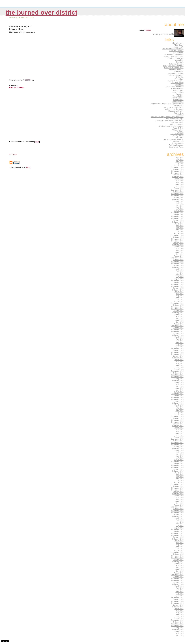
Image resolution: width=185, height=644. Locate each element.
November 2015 (177, 397)
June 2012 (180, 320)
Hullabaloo (179, 85)
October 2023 (178, 577)
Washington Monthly (176, 73)
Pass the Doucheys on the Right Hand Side (167, 117)
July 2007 (180, 209)
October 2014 (178, 373)
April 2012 (180, 316)
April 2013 (180, 339)
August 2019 (179, 482)
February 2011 (178, 290)
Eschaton (180, 62)
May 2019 (180, 477)
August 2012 (179, 324)
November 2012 (177, 330)
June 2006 (180, 184)
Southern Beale (178, 102)
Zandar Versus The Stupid (174, 109)
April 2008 (180, 226)
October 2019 (178, 486)
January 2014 (178, 356)
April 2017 (180, 430)
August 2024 (179, 596)
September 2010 (177, 280)
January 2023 (178, 560)
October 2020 (178, 509)
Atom (37, 142)
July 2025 (180, 616)
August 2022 (179, 550)
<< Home (13, 154)
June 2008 (180, 230)
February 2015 (178, 380)
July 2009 (180, 254)
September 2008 (177, 235)
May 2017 (180, 431)
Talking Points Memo (176, 81)
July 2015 (180, 390)
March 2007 (179, 201)
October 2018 (178, 463)
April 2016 (180, 407)
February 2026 (178, 629)
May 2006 (180, 182)
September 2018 (177, 462)
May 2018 (180, 454)
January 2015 (178, 379)
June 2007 (180, 207)
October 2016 (178, 418)
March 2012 (179, 314)
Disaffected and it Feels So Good (171, 126)
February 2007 (178, 199)
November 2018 (177, 465)
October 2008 (178, 237)
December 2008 (177, 241)
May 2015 (180, 386)
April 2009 (180, 248)
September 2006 (177, 190)
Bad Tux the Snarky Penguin (173, 49)
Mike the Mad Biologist (175, 119)
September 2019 (177, 484)
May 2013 (180, 341)
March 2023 (179, 563)
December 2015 (177, 399)
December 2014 (177, 377)
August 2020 (179, 505)
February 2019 (178, 471)
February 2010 (178, 267)
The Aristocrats (178, 143)
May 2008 (180, 228)
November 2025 (177, 624)
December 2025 (177, 626)
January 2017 (178, 424)
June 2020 (180, 501)
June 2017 (180, 433)
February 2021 (178, 516)
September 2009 (177, 258)
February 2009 (178, 245)
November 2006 (177, 194)
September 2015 (177, 394)
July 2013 (180, 345)
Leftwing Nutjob (178, 136)
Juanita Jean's (178, 47)
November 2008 (177, 239)
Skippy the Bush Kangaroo (173, 66)
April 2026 (180, 633)
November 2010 (177, 284)
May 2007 (180, 205)
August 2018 (179, 460)
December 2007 (177, 218)
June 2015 (180, 388)
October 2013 (178, 350)
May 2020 (180, 499)
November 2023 (177, 579)
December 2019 (177, 490)
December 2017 (177, 445)
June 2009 (180, 252)
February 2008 (178, 222)
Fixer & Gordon (178, 98)
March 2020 (179, 496)
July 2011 (180, 299)
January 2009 (178, 243)
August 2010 (179, 279)
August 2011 (179, 301)
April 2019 (180, 475)
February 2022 (178, 539)
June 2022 (180, 546)
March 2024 (179, 586)
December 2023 (177, 580)
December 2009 (177, 264)
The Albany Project (176, 75)
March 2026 (179, 631)
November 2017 (177, 443)
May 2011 (180, 296)
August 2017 (179, 437)
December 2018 (177, 467)
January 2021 (178, 514)
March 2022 (179, 541)
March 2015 (179, 382)
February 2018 (178, 448)
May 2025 (180, 613)
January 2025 (178, 605)
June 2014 (180, 365)
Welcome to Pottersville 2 (174, 68)
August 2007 (179, 211)
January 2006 (178, 175)
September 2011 (177, 303)
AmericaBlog (179, 71)
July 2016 (180, 413)
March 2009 (179, 247)
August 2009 (179, 256)
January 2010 (178, 265)
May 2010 (180, 273)
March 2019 (179, 473)
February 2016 (178, 403)
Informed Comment (176, 70)
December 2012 (177, 331)
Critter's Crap (178, 113)
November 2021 (177, 533)
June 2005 (180, 162)
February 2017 (178, 426)
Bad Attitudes (178, 53)
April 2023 (180, 565)
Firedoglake (179, 79)
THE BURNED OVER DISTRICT (41, 12)
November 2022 (177, 556)
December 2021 (177, 535)
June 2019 (180, 479)
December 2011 (177, 309)
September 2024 (177, 597)
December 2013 (177, 354)
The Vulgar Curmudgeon (174, 54)
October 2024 (178, 599)
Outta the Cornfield (176, 51)
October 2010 (178, 282)
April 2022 (180, 543)
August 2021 (179, 528)
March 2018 (179, 450)
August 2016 (179, 414)
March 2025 (179, 609)
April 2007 (180, 203)
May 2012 (180, 318)
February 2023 (178, 562)
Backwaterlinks (178, 92)
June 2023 (180, 569)
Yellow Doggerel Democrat (173, 139)
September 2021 (177, 530)
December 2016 (177, 422)
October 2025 (178, 622)
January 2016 (178, 401)
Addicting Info (178, 141)
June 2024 (180, 592)
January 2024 (178, 582)
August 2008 (179, 233)
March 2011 (179, 292)
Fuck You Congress (176, 145)
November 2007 (177, 216)
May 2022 (180, 545)
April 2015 (180, 384)
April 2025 (180, 611)
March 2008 (179, 224)
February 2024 (178, 584)
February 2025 (178, 607)
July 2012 (180, 322)
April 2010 (180, 271)
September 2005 (177, 167)
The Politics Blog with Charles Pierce (170, 120)
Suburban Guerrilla (176, 64)
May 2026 (180, 635)
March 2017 (179, 428)
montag (148, 30)
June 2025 (180, 614)
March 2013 (179, 337)
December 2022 (177, 558)
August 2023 (179, 573)
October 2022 (178, 554)
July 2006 (180, 186)
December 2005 (177, 173)
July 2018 (180, 458)
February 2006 (178, 177)
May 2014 (180, 364)
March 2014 (179, 360)
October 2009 (178, 260)
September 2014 (177, 371)
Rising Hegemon (177, 88)
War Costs (180, 137)
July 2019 (180, 480)
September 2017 (177, 439)
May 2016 (180, 409)
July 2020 (180, 503)
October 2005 (178, 169)
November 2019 (177, 488)
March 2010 (179, 269)
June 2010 (180, 275)
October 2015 (178, 396)
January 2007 (178, 197)
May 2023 (180, 567)
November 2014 (177, 375)
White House (179, 45)
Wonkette (180, 94)
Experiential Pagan (176, 147)
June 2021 (180, 524)
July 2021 (180, 526)
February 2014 (178, 358)
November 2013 (177, 352)
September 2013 (177, 348)
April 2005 (180, 158)
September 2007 (177, 213)
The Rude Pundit (177, 83)
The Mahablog (178, 96)
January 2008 (178, 220)
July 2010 (180, 277)
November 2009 (177, 262)
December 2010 (177, 286)
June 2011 (180, 297)
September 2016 (177, 416)
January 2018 (178, 447)
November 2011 (177, 307)
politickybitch (179, 105)
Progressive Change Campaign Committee (167, 104)
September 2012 (177, 326)
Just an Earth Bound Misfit (173, 56)
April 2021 (180, 520)
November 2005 (177, 171)
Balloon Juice (178, 90)
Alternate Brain (178, 43)
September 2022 (177, 552)
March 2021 (179, 518)
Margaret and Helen (176, 111)
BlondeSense (178, 100)
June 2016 (180, 411)
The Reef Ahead (177, 122)
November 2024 (177, 601)
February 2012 (178, 313)
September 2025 (177, 620)
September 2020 (177, 507)
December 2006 (177, 196)
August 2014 (179, 369)
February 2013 (178, 335)
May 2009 (180, 250)
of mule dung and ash (175, 58)
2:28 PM (28, 80)
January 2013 (178, 333)
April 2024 (180, 588)
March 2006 (179, 179)
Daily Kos (180, 77)
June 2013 (180, 343)
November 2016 (177, 420)
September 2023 (177, 575)
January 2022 (178, 537)
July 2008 (180, 231)
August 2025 (179, 618)
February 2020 (178, 494)
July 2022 (180, 548)
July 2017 (180, 435)
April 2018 (180, 452)
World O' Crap (178, 128)
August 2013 (179, 347)
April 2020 (180, 497)
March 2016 (179, 405)
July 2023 (180, 571)
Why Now (180, 115)
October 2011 (178, 305)
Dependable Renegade (175, 87)
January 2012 (178, 311)
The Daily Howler (177, 134)
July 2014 (180, 367)
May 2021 (180, 522)
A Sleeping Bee (178, 130)
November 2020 (177, 511)
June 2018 (180, 456)
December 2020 (177, 513)
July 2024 (180, 594)
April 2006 (180, 181)
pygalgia (180, 132)
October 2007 (178, 214)
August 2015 (179, 392)
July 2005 (180, 164)
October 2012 (178, 328)
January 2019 (178, 469)
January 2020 (178, 492)
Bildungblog (179, 60)
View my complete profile (163, 34)
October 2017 (178, 441)
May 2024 (180, 590)
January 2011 (178, 288)
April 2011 (180, 294)
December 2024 (177, 603)
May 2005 (180, 160)
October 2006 (178, 192)
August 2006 (179, 188)
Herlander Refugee (176, 124)
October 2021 (178, 531)
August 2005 (179, 165)
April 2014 (180, 362)
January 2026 (178, 628)
